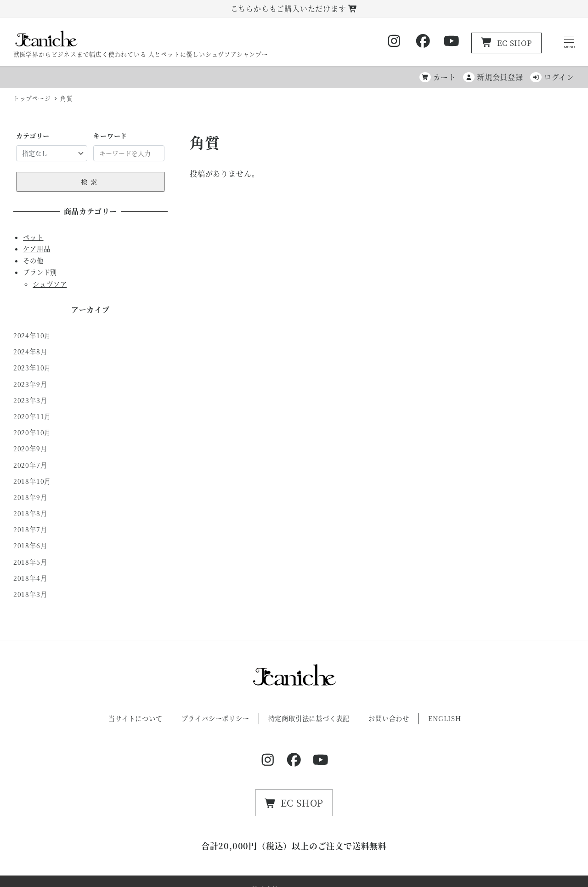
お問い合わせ (389, 718)
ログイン (552, 77)
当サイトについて (135, 718)
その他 (33, 261)
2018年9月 (30, 497)
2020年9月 (30, 449)
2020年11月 (32, 416)
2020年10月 (32, 432)
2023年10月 (32, 368)
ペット (33, 237)
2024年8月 (30, 352)
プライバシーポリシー (215, 718)
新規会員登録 (493, 77)
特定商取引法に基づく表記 (309, 718)
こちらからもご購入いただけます (294, 9)
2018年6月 (30, 546)
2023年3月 (30, 400)
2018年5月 (30, 562)
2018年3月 (30, 594)
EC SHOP (506, 43)
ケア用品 (37, 249)
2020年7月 (30, 465)
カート (438, 77)
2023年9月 (30, 384)
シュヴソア (50, 284)
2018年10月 (32, 481)
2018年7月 (30, 529)
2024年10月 (32, 335)
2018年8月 (30, 513)
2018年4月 (30, 578)
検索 (90, 182)
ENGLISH (445, 718)
